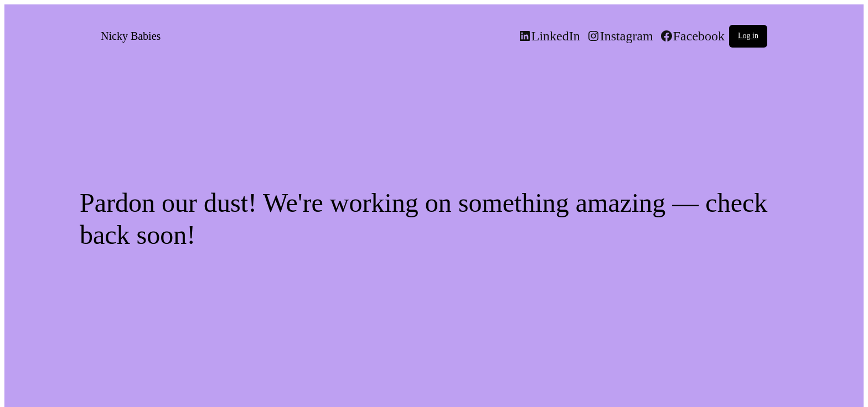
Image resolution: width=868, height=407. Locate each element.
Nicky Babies (131, 36)
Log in (748, 36)
